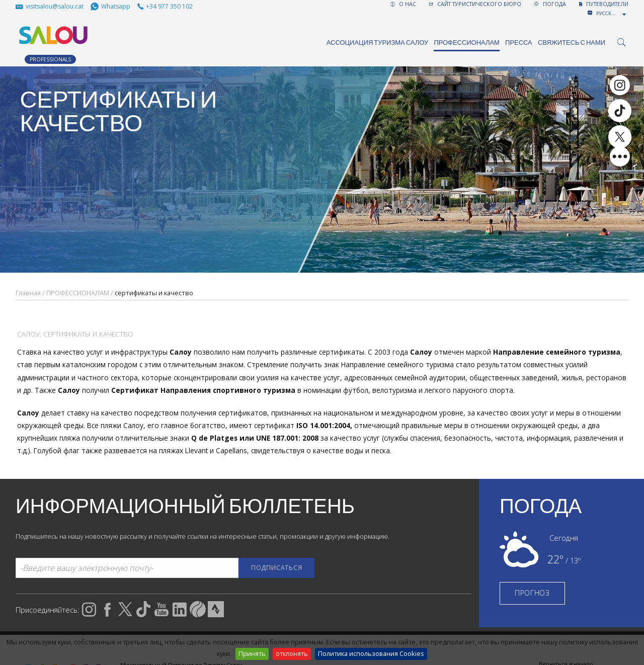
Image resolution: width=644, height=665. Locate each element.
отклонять (292, 653)
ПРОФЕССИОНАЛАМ (467, 43)
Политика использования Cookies (371, 653)
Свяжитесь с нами (572, 43)
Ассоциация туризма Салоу (378, 43)
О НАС (403, 4)
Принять (252, 653)
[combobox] (612, 14)
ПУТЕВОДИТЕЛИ (604, 4)
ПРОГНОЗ (532, 593)
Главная (28, 293)
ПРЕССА (519, 43)
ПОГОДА (550, 4)
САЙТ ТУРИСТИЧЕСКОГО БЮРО (475, 4)
